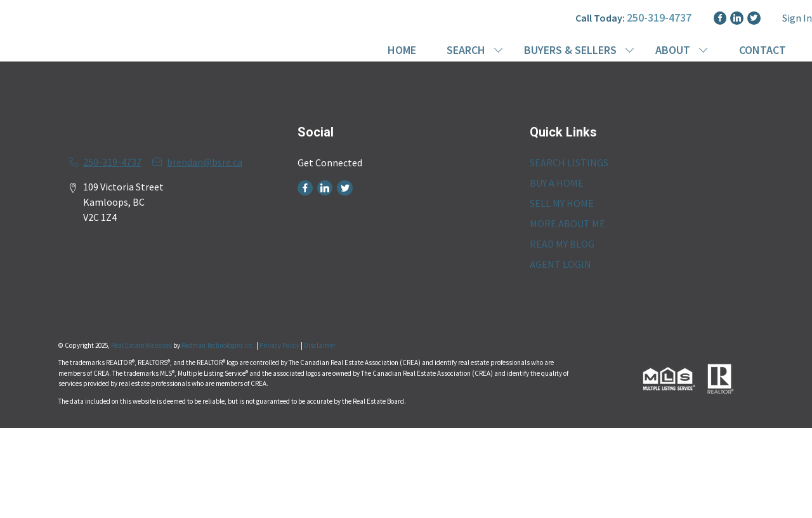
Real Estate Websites (142, 345)
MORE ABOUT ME (567, 223)
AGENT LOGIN (560, 264)
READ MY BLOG (562, 244)
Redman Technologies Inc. (219, 345)
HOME (402, 50)
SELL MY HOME (562, 203)
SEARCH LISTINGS (569, 163)
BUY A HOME (557, 183)
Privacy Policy (279, 345)
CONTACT (763, 50)
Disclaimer (320, 345)
